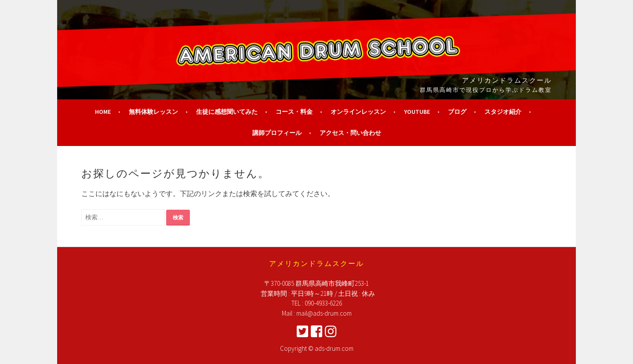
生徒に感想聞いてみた (227, 112)
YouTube (417, 112)
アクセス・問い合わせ (350, 133)
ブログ (457, 112)
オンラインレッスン (358, 112)
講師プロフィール (277, 133)
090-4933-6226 (323, 303)
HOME (103, 112)
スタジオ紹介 (503, 112)
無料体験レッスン (153, 112)
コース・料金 (294, 112)
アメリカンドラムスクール (507, 80)
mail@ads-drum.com (324, 313)
